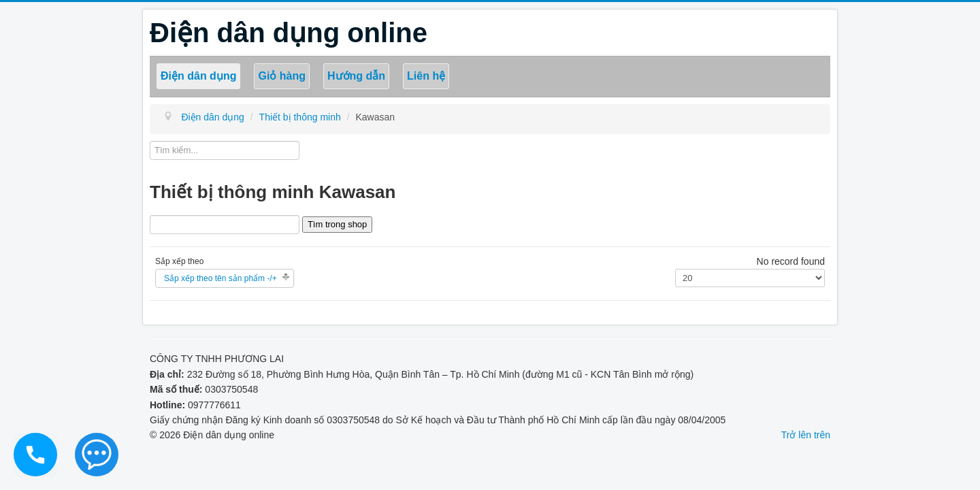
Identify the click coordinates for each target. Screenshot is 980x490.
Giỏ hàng (282, 76)
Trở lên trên (806, 435)
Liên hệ (426, 76)
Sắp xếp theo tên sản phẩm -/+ (220, 278)
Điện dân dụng (198, 76)
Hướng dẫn (356, 76)
